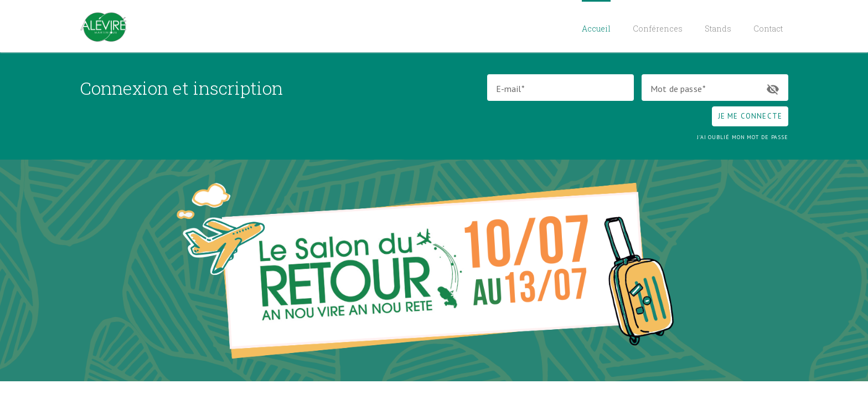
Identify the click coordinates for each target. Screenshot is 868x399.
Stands (718, 29)
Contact (768, 29)
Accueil (596, 29)
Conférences (658, 29)
